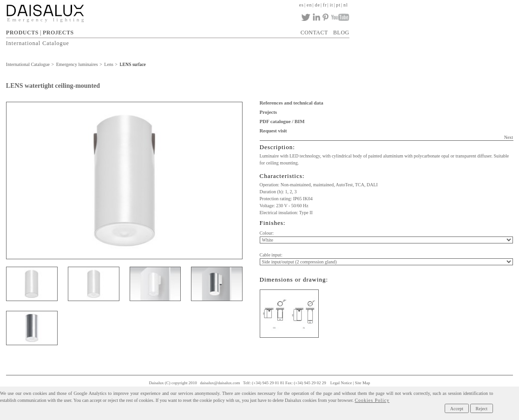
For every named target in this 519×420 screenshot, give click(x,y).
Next (509, 137)
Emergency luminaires (77, 64)
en (309, 5)
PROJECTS (58, 33)
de (317, 5)
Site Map (363, 383)
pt (338, 5)
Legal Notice (341, 383)
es (302, 5)
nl (346, 5)
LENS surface (132, 64)
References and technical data (292, 103)
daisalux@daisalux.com (220, 383)
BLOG (341, 33)
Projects (268, 112)
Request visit (273, 131)
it (332, 5)
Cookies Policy (372, 400)
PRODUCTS (22, 33)
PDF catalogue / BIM (282, 121)
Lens (108, 64)
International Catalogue (38, 43)
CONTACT (314, 33)
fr (325, 5)
